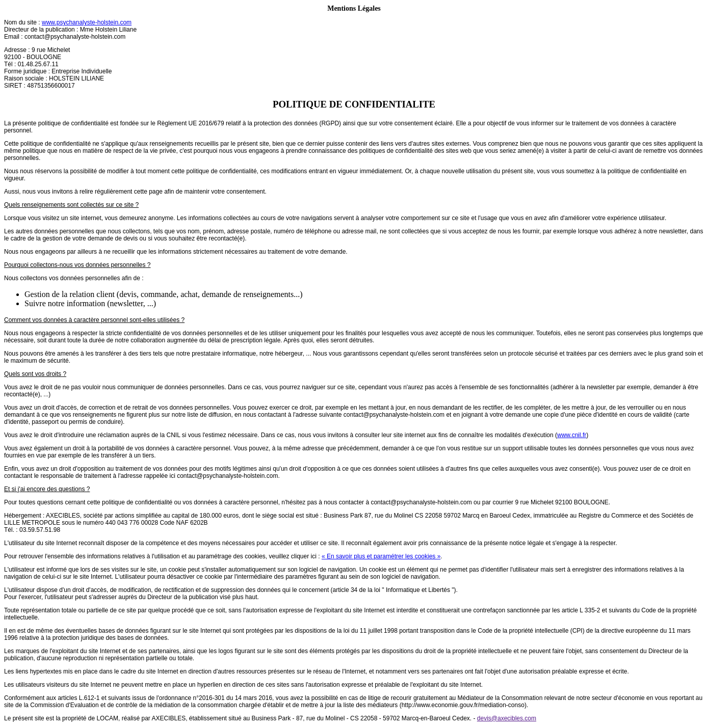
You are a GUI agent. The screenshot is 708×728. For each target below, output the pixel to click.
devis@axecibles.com (507, 718)
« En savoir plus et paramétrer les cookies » (381, 556)
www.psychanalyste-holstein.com (87, 22)
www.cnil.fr (572, 435)
